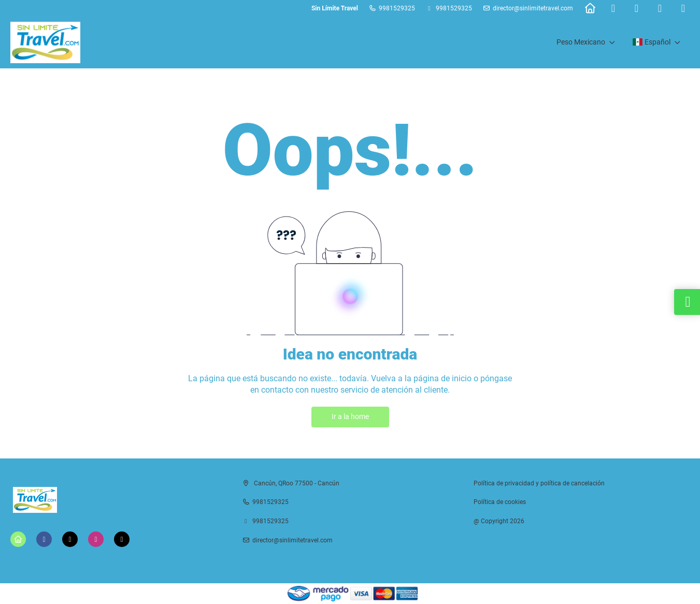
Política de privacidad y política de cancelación (539, 483)
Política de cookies (500, 502)
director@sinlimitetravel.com (533, 8)
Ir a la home (350, 416)
